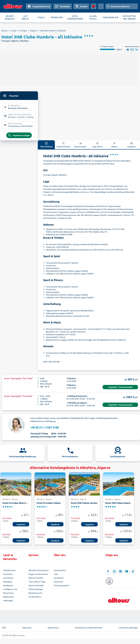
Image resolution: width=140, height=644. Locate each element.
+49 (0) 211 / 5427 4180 (45, 429)
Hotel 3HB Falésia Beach (118, 505)
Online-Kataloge (36, 591)
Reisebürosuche (35, 595)
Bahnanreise (9, 599)
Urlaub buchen (9, 573)
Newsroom (58, 584)
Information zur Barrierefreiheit (89, 626)
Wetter (114, 147)
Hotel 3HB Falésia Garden (84, 505)
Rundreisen (8, 588)
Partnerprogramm (62, 588)
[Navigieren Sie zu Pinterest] (121, 574)
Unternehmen (60, 573)
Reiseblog (8, 584)
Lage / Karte (97, 147)
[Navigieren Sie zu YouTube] (127, 574)
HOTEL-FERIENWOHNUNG (75, 18)
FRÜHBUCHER (57, 18)
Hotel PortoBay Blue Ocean (17, 505)
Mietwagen (8, 603)
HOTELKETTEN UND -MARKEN (129, 18)
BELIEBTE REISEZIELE (10, 18)
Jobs (56, 576)
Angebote (132, 147)
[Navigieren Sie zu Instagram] (114, 574)
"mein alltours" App (37, 584)
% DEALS (41, 18)
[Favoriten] (94, 6)
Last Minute (8, 580)
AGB (4, 626)
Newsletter (59, 580)
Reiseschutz (8, 595)
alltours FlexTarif (36, 580)
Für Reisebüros (35, 599)
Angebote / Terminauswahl (120, 389)
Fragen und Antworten (38, 576)
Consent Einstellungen (128, 626)
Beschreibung (46, 147)
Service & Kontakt (36, 588)
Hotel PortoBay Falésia (49, 505)
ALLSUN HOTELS (93, 18)
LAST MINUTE (25, 18)
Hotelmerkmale (63, 147)
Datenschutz (53, 626)
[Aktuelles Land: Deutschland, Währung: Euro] (101, 6)
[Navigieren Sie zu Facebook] (108, 574)
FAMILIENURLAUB (111, 18)
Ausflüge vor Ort (10, 591)
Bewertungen (80, 147)
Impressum (27, 626)
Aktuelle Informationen (39, 573)
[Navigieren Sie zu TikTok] (133, 574)
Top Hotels (8, 576)
